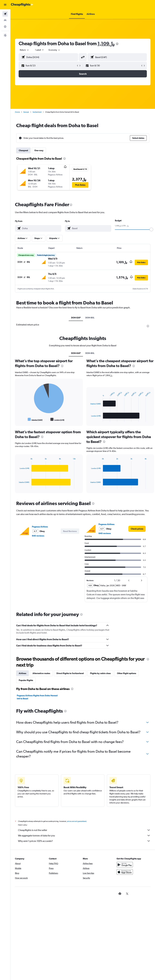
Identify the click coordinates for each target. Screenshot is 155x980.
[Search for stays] (5, 20)
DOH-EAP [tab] (76, 318)
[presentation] (117, 44)
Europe (26, 112)
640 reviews (38, 536)
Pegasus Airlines (40, 527)
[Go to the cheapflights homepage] (22, 5)
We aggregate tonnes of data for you (84, 835)
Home (17, 112)
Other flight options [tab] (127, 673)
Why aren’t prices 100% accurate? (84, 841)
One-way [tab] (39, 150)
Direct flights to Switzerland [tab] (70, 673)
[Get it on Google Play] (125, 865)
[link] (137, 529)
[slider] (151, 229)
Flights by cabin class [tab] (100, 673)
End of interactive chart (17, 419)
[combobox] (54, 50)
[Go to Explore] (5, 27)
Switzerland (37, 112)
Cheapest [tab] (23, 150)
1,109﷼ (106, 43)
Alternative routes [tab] (41, 673)
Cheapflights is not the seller (84, 830)
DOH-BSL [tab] (90, 318)
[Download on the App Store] (125, 872)
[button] (5, 5)
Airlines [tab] (22, 673)
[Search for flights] (5, 14)
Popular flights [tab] (26, 680)
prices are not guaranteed (77, 821)
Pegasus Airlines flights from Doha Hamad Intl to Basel (37, 697)
